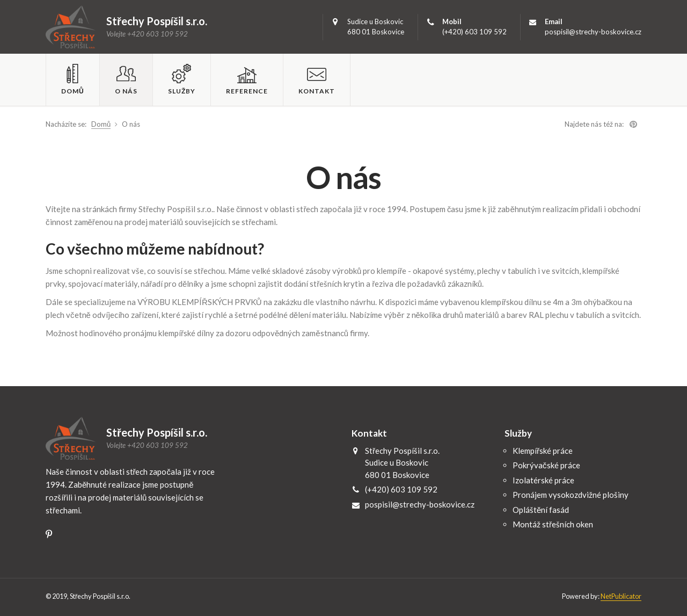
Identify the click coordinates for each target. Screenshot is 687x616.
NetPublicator (621, 596)
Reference (247, 91)
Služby (182, 91)
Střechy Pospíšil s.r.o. (71, 27)
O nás (126, 91)
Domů (73, 91)
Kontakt (317, 91)
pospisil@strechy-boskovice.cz (593, 32)
